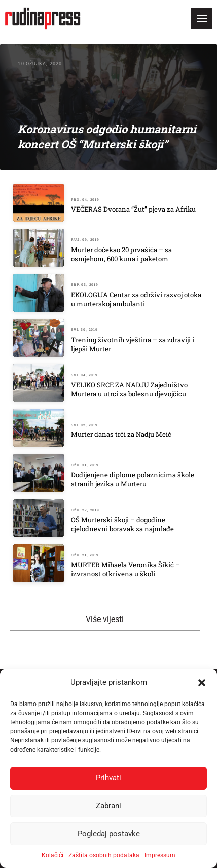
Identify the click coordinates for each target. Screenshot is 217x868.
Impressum (160, 855)
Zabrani (108, 806)
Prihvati (108, 778)
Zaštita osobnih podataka (104, 855)
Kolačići (52, 855)
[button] (202, 683)
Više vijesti (105, 619)
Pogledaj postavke (109, 834)
